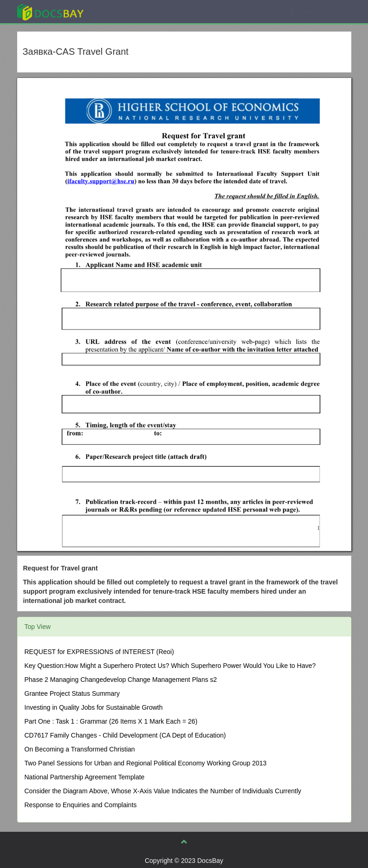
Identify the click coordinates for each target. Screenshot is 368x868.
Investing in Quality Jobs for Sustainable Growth (94, 707)
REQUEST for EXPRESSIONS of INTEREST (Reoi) (99, 652)
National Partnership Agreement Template (85, 777)
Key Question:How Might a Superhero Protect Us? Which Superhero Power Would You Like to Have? (170, 666)
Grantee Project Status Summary (72, 693)
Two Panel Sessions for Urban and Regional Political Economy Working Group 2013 (146, 763)
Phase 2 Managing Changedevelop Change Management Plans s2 (121, 680)
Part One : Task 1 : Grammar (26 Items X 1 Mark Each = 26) (111, 721)
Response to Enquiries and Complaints (81, 805)
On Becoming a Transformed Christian (80, 749)
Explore (120, 11)
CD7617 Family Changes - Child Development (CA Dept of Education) (125, 735)
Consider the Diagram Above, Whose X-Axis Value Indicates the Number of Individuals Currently (163, 791)
